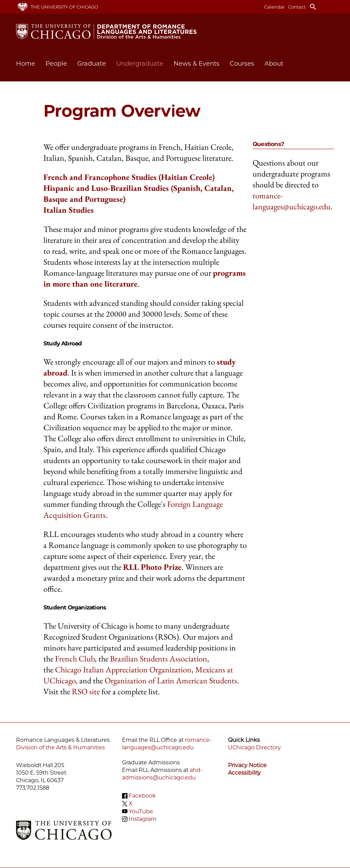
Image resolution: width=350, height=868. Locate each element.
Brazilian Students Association (159, 659)
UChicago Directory (254, 747)
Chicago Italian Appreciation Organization (123, 669)
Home (26, 64)
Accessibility (244, 773)
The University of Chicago (64, 7)
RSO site (86, 691)
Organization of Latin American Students (171, 680)
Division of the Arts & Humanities (60, 747)
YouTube (141, 811)
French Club (75, 659)
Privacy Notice (247, 765)
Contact (297, 7)
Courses (242, 64)
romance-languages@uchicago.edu (292, 201)
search (313, 7)
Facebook (142, 796)
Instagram (143, 819)
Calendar (274, 7)
